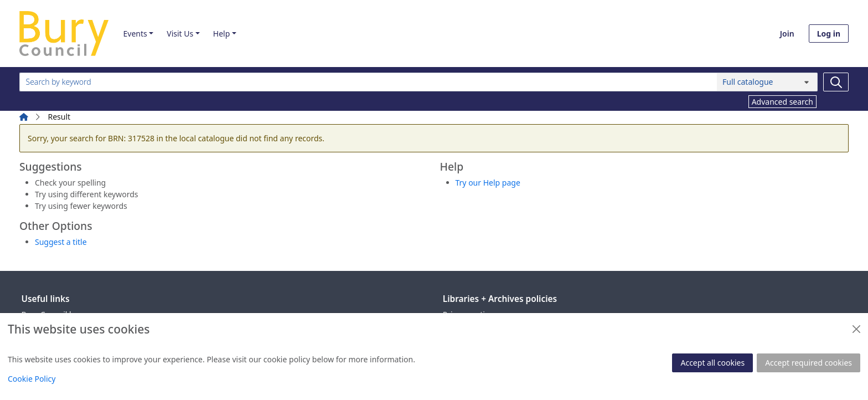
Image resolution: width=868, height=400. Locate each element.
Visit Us (180, 34)
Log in (829, 34)
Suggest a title (61, 242)
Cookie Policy (32, 379)
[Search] (836, 82)
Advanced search (782, 102)
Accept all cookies (712, 363)
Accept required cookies (808, 363)
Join (787, 34)
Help (222, 34)
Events (135, 34)
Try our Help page (488, 183)
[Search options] (767, 82)
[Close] (856, 329)
